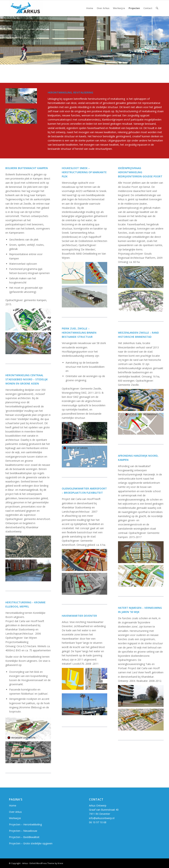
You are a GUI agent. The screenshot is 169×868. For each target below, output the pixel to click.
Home (13, 805)
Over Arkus (15, 812)
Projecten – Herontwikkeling (25, 824)
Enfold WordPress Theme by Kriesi (46, 863)
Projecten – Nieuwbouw (23, 831)
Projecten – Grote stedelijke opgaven (31, 843)
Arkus (25, 863)
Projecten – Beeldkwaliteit (24, 837)
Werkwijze (15, 818)
